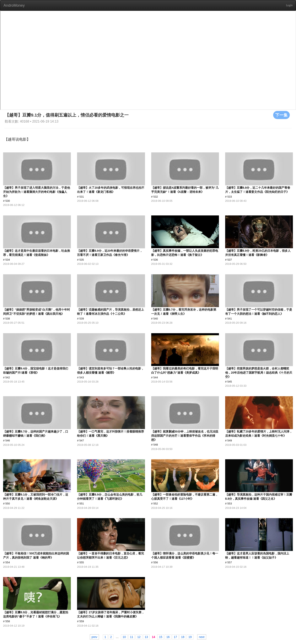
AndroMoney (14, 5)
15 (161, 637)
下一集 (281, 115)
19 (190, 637)
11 (132, 637)
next (202, 637)
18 (183, 637)
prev (94, 637)
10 (124, 637)
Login (289, 5)
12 (139, 637)
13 (146, 637)
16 (168, 637)
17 (175, 637)
